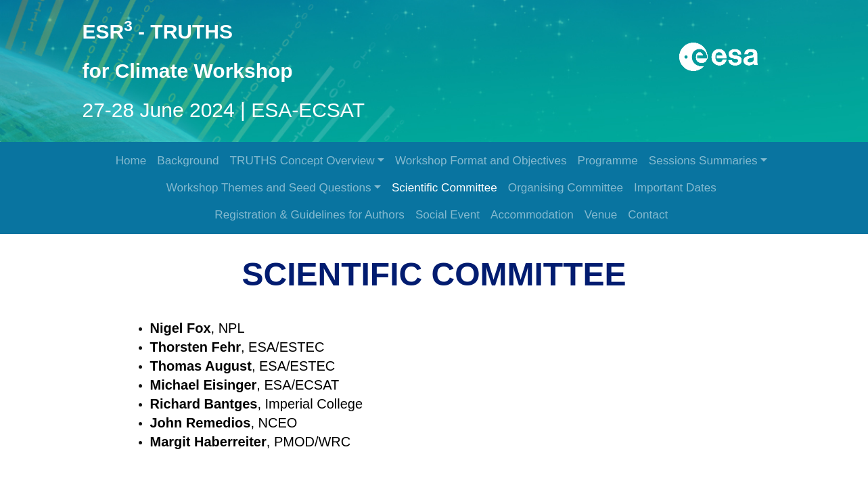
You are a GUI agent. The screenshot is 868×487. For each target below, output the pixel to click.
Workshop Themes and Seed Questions (269, 188)
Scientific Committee (444, 188)
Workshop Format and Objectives (481, 161)
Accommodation (532, 215)
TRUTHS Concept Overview (302, 161)
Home (131, 161)
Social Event (448, 215)
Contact (648, 215)
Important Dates (675, 188)
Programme (607, 161)
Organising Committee (566, 188)
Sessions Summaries (703, 161)
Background (188, 161)
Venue (601, 215)
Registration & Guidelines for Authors (310, 215)
